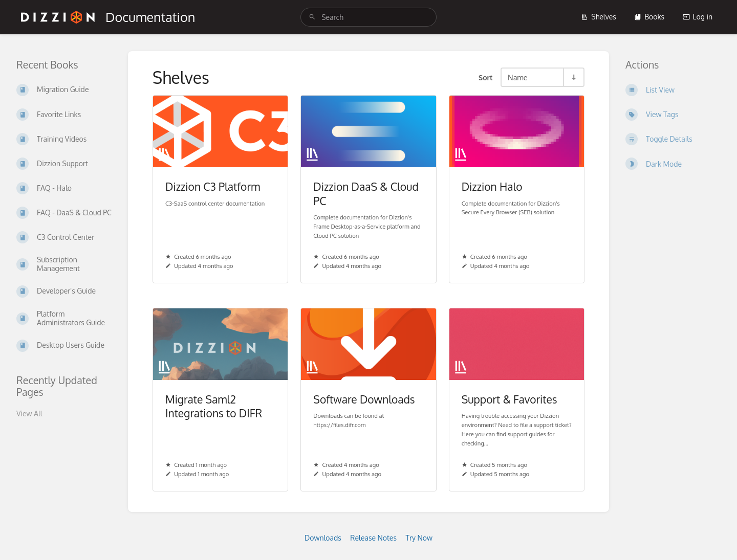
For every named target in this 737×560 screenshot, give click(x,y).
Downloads (323, 538)
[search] (368, 17)
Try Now (419, 538)
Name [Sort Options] (518, 77)
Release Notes (373, 538)
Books (649, 17)
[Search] (312, 17)
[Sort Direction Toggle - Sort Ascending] (573, 77)
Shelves (599, 17)
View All (29, 413)
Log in (698, 17)
